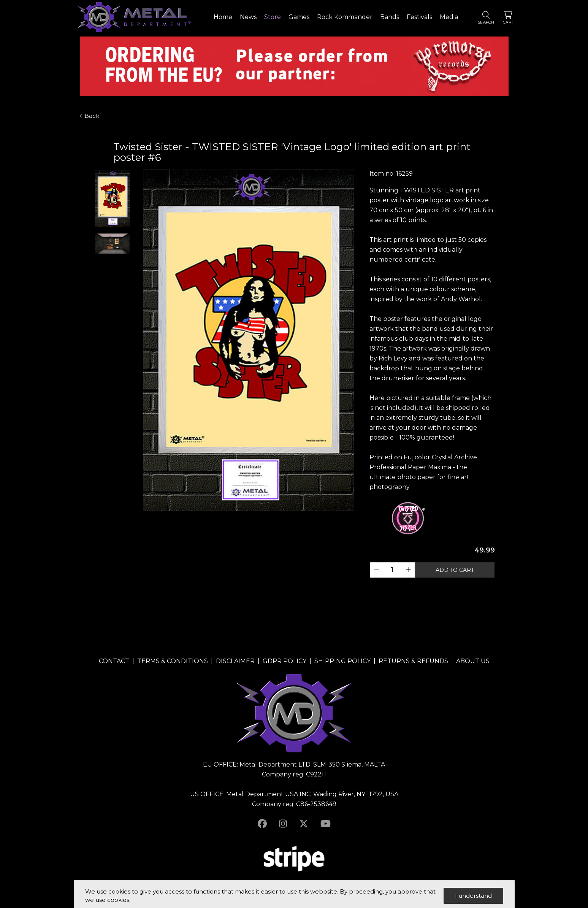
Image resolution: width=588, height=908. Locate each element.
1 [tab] (245, 517)
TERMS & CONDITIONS (173, 661)
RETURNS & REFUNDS (413, 661)
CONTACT (114, 661)
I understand (473, 896)
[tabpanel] (249, 340)
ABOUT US (473, 661)
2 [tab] (252, 517)
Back (90, 116)
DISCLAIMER (235, 661)
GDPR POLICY (284, 661)
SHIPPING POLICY (342, 661)
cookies (119, 891)
